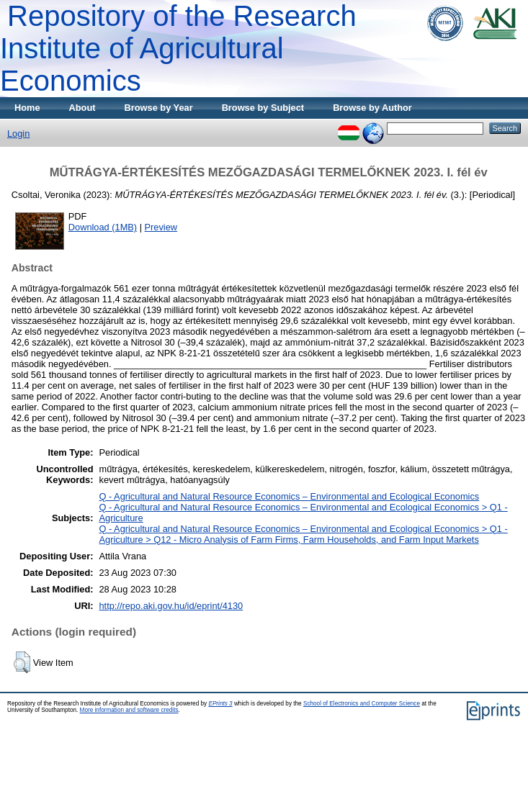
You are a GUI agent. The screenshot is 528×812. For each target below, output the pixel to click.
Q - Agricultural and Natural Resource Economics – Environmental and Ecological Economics (289, 496)
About (82, 108)
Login (18, 134)
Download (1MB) (103, 227)
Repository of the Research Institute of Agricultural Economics (178, 48)
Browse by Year (159, 108)
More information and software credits (129, 710)
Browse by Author (372, 108)
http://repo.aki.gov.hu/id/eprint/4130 (171, 606)
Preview (161, 227)
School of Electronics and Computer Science (362, 704)
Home (27, 108)
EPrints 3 (220, 704)
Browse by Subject (263, 108)
